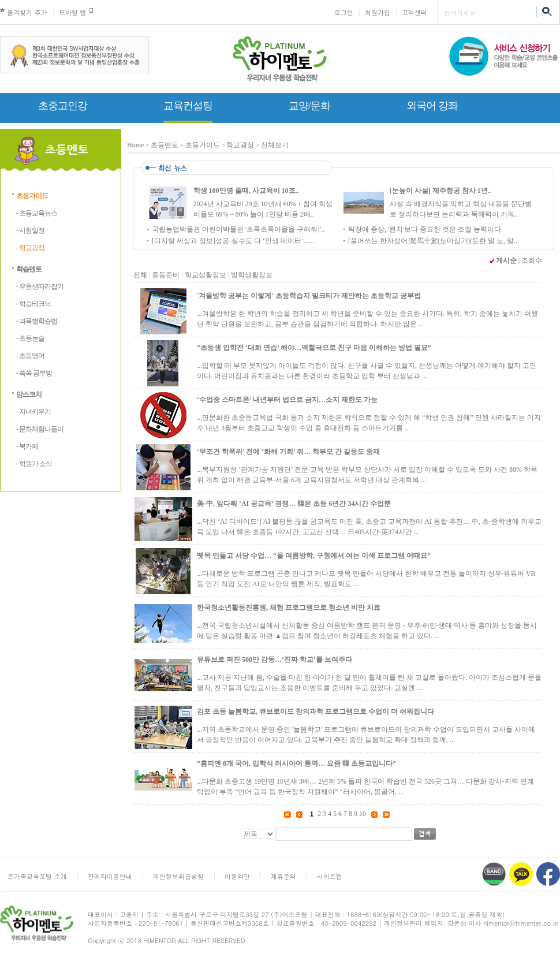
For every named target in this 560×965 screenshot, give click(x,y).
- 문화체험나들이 (40, 429)
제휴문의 (283, 876)
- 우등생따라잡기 (40, 286)
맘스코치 (29, 394)
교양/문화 (309, 106)
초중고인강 (63, 106)
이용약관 (237, 876)
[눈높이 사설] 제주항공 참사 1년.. (440, 191)
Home (135, 145)
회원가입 (378, 12)
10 (363, 814)
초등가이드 (32, 196)
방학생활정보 (252, 275)
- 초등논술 (30, 338)
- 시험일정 (30, 230)
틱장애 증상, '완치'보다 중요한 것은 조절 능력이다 (425, 229)
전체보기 (275, 145)
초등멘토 (165, 145)
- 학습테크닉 (33, 304)
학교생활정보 (206, 275)
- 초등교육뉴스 (37, 213)
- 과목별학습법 (37, 321)
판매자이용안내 (110, 876)
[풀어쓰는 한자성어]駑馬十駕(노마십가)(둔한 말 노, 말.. (433, 241)
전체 (140, 275)
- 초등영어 (30, 356)
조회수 (532, 260)
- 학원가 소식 (34, 464)
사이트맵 (330, 876)
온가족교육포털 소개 (37, 876)
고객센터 (415, 12)
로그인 (344, 12)
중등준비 (166, 275)
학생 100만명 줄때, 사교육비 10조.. (246, 191)
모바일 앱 (73, 12)
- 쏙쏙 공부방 (34, 373)
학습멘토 (29, 269)
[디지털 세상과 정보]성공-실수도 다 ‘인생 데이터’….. (233, 241)
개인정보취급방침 (178, 876)
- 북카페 (27, 446)
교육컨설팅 (188, 106)
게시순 (506, 260)
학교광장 (240, 145)
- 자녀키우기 (33, 412)
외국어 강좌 (432, 106)
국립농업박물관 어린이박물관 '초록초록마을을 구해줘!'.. (238, 229)
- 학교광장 (30, 248)
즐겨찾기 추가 (27, 12)
